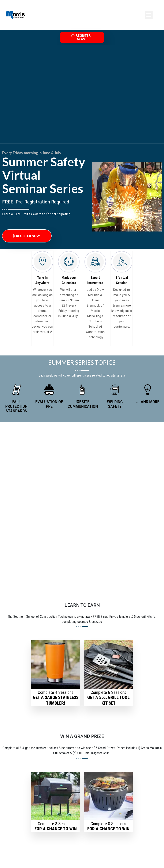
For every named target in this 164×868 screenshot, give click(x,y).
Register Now (81, 39)
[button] (149, 15)
